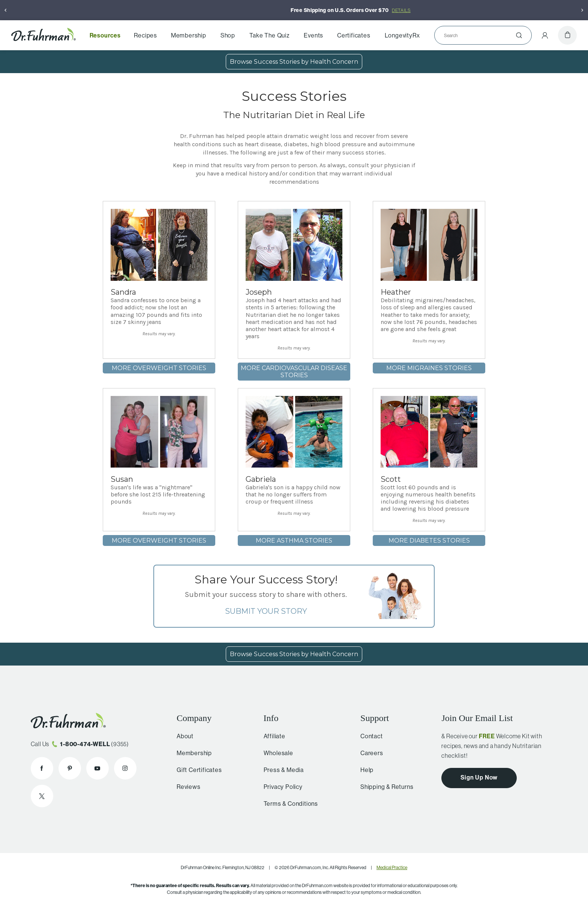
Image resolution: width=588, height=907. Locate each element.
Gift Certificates (197, 770)
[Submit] (519, 35)
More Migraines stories (429, 368)
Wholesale (275, 753)
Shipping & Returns (384, 787)
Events (313, 35)
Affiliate (271, 736)
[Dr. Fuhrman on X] (42, 796)
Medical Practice (392, 867)
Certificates (354, 35)
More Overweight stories (159, 368)
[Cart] (567, 35)
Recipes (145, 35)
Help (364, 770)
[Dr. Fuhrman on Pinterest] (70, 768)
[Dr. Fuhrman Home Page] (43, 35)
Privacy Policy (280, 787)
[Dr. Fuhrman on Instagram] (125, 768)
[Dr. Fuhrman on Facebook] (42, 768)
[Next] (582, 10)
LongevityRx (402, 35)
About (183, 736)
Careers (369, 753)
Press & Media (280, 770)
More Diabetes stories (429, 540)
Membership (189, 35)
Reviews (186, 787)
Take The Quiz (269, 35)
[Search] (480, 35)
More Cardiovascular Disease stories (294, 372)
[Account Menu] (545, 35)
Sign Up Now (479, 777)
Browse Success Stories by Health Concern (294, 62)
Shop (228, 35)
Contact (369, 736)
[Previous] (6, 10)
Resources (105, 35)
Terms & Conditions (287, 804)
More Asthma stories (294, 540)
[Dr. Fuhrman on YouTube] (97, 768)
